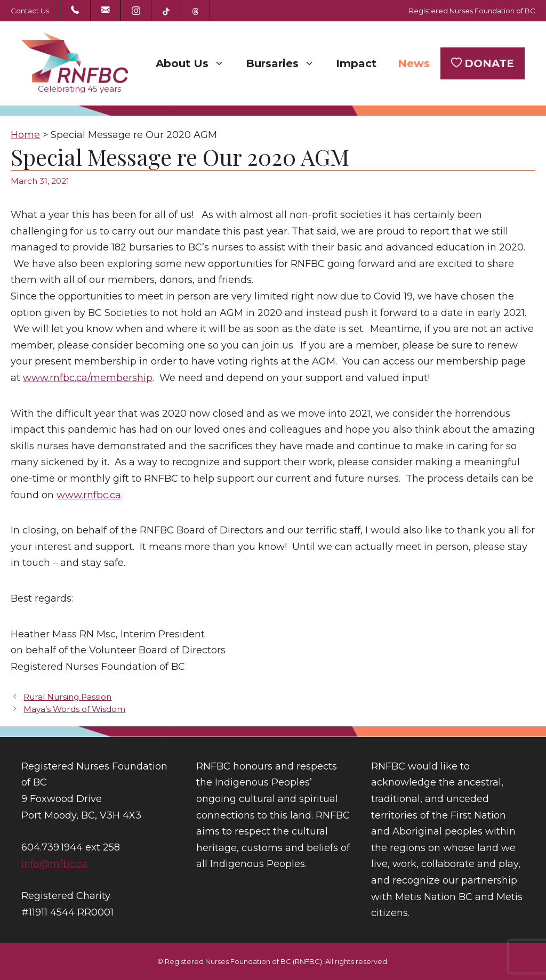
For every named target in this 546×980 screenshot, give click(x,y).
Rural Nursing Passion (67, 697)
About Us (195, 63)
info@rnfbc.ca (54, 864)
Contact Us (30, 11)
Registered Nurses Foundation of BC (472, 11)
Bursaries (286, 63)
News (414, 63)
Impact (356, 63)
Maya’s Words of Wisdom (74, 709)
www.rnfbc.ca (89, 495)
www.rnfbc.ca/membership (88, 378)
